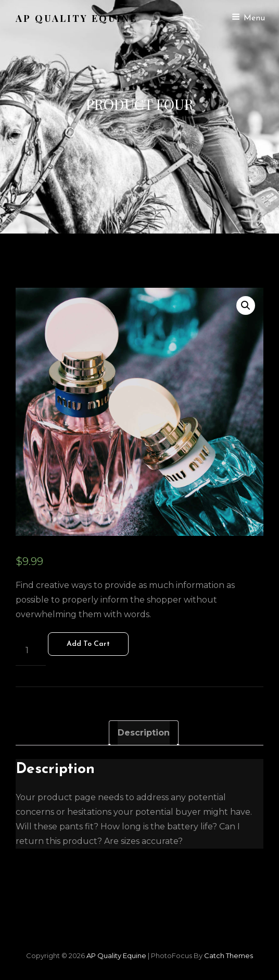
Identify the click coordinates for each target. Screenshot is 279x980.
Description (144, 733)
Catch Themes (229, 955)
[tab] (144, 733)
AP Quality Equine (77, 18)
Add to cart (88, 644)
